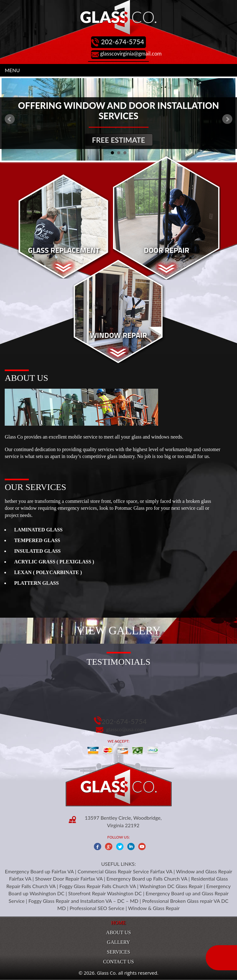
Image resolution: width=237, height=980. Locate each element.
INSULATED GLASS (37, 551)
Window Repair (118, 335)
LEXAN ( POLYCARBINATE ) (48, 572)
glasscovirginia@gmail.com (131, 53)
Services (118, 952)
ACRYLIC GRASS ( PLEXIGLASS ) (54, 562)
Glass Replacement (64, 250)
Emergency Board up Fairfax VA (39, 871)
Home (118, 923)
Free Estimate (118, 140)
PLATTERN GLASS (36, 583)
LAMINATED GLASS (38, 530)
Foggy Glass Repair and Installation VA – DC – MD (83, 901)
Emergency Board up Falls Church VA (147, 879)
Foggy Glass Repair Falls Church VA (98, 886)
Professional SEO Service (97, 908)
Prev (10, 119)
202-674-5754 (123, 42)
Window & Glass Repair (154, 908)
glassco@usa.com (125, 729)
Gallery (119, 942)
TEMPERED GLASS (37, 540)
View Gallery (118, 631)
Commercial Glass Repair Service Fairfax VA (125, 871)
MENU (12, 70)
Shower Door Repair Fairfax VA (69, 879)
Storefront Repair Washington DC (105, 893)
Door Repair (167, 250)
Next (227, 119)
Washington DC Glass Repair (171, 886)
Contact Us (118, 962)
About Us (118, 932)
